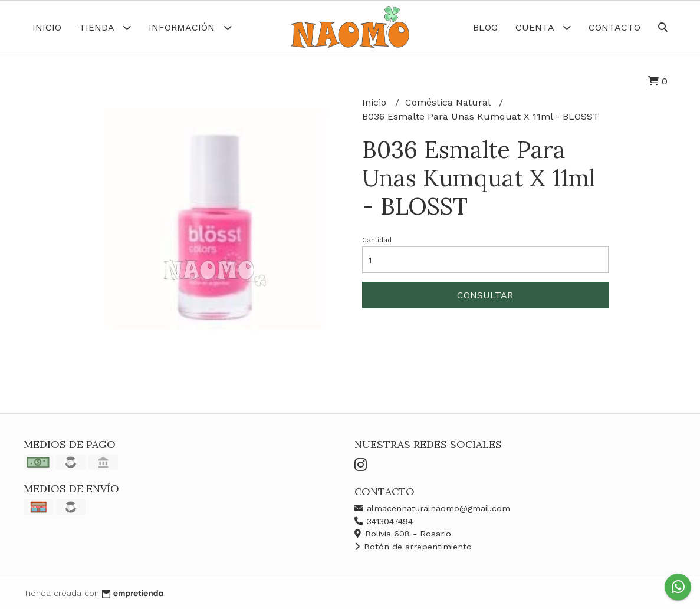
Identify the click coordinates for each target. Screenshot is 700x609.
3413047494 (384, 521)
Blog (485, 27)
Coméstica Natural (449, 102)
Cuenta (543, 27)
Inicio (47, 27)
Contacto (614, 27)
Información (190, 27)
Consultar (485, 295)
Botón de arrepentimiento (413, 547)
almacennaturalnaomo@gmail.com (432, 508)
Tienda (105, 27)
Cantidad (377, 240)
